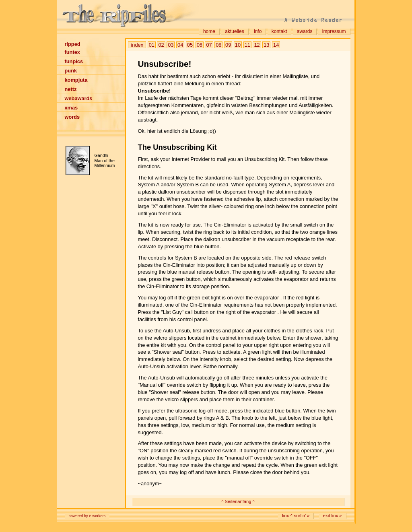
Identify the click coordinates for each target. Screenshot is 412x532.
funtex (72, 52)
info (258, 31)
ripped (73, 44)
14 (276, 45)
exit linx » (333, 516)
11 (247, 45)
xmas (71, 108)
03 (171, 45)
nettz (71, 89)
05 (190, 45)
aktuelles (234, 31)
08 (218, 45)
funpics (74, 61)
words (72, 117)
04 (180, 45)
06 (200, 45)
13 (266, 45)
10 (238, 45)
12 (257, 45)
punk (71, 71)
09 (228, 45)
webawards (79, 98)
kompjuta (76, 80)
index (137, 45)
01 (152, 45)
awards (305, 31)
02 (161, 45)
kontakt (279, 31)
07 (209, 45)
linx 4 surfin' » (296, 516)
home (209, 31)
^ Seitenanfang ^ (238, 501)
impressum (334, 31)
